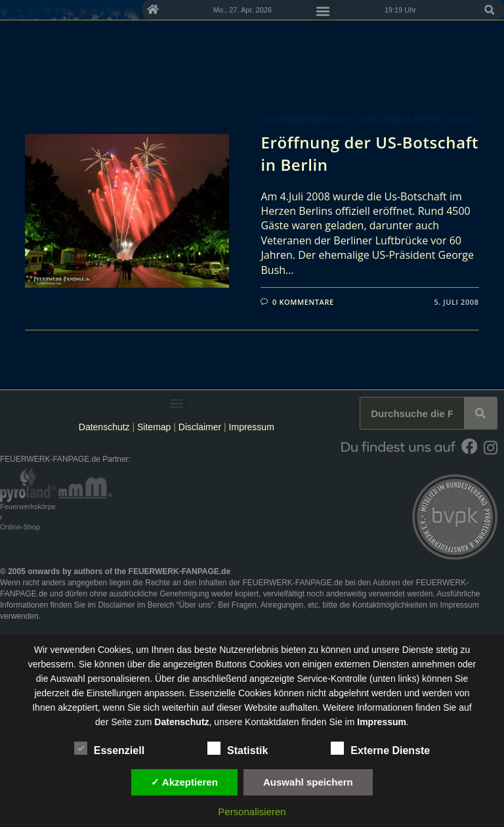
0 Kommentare (303, 302)
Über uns (195, 605)
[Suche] (480, 413)
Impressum (252, 427)
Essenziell (109, 748)
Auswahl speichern (308, 782)
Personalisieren (252, 812)
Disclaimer (200, 427)
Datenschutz (104, 427)
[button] (490, 10)
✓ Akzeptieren (184, 782)
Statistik (238, 748)
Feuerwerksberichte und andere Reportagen (365, 120)
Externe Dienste (380, 748)
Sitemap (155, 427)
